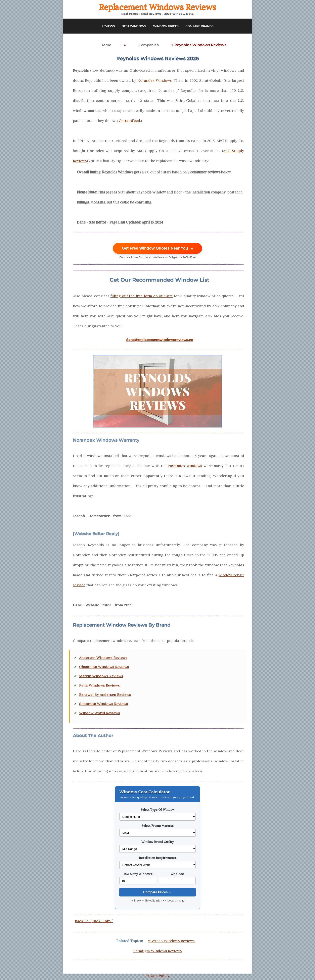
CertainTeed (129, 121)
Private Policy (157, 976)
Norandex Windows (155, 80)
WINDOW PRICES (166, 26)
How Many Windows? (138, 874)
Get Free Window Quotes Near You (158, 248)
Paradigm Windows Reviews (157, 951)
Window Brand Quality (158, 842)
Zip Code (177, 874)
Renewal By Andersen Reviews (105, 694)
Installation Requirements (158, 858)
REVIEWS (108, 26)
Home (106, 45)
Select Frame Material (157, 826)
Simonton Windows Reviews (104, 704)
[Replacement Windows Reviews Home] (157, 9)
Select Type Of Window (157, 810)
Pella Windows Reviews (99, 685)
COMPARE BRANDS (199, 26)
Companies (149, 45)
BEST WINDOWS (134, 26)
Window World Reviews (100, 713)
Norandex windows (185, 466)
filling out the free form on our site (142, 296)
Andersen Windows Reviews (103, 658)
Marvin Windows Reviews (101, 676)
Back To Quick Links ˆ (94, 921)
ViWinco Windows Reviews (171, 941)
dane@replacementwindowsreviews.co (160, 340)
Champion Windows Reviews (104, 667)
